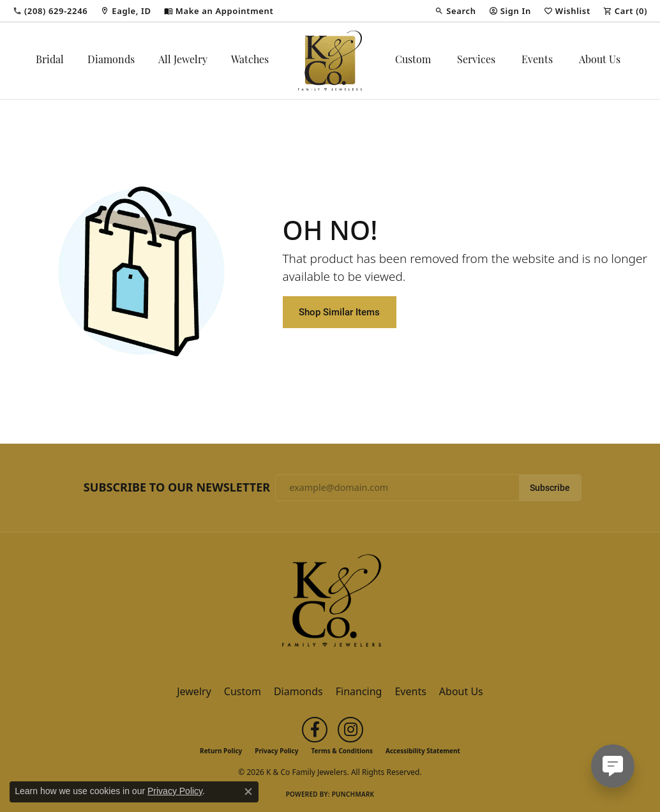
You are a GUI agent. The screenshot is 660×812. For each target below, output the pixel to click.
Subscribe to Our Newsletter (177, 488)
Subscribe (550, 488)
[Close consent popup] (248, 792)
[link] (50, 11)
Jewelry (194, 691)
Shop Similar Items (339, 312)
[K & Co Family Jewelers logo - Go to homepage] (330, 61)
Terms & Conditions (342, 751)
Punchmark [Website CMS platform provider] (353, 794)
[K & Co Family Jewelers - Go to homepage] (330, 605)
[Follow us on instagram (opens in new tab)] (350, 730)
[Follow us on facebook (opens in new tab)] (315, 730)
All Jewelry (183, 61)
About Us (600, 61)
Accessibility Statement (423, 751)
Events (537, 61)
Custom (413, 61)
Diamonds (111, 61)
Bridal (50, 61)
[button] (455, 11)
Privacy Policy (276, 751)
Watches (250, 61)
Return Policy (221, 751)
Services (476, 61)
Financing (359, 691)
